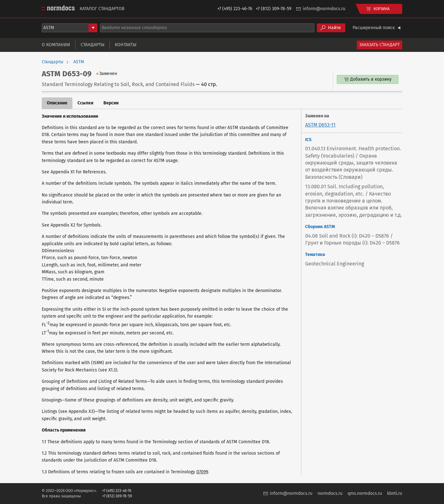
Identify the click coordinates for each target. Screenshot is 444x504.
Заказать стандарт (379, 45)
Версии (111, 103)
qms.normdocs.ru (365, 493)
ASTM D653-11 (320, 125)
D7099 (202, 472)
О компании (56, 45)
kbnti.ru (395, 493)
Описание (57, 103)
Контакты (126, 45)
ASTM (79, 62)
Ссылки (85, 103)
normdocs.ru (330, 493)
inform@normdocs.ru (324, 9)
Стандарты (92, 45)
